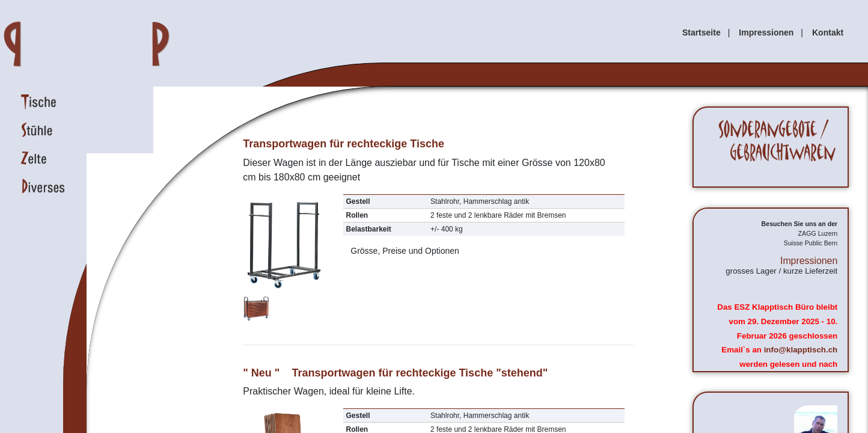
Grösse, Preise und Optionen (403, 251)
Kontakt (828, 32)
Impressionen (766, 32)
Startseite (701, 32)
